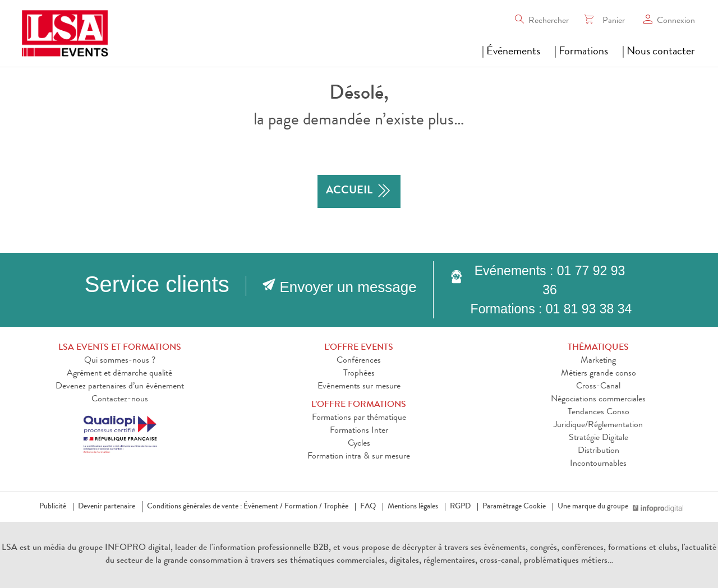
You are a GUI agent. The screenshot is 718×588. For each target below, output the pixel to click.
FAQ (368, 507)
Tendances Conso (599, 413)
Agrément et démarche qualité (119, 374)
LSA (10, 548)
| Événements (511, 52)
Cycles (359, 444)
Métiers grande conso (599, 374)
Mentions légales (413, 507)
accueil (359, 191)
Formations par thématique (359, 418)
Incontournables (598, 464)
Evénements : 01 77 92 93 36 (550, 280)
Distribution (599, 451)
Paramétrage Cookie (514, 507)
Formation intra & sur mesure (359, 457)
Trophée (336, 507)
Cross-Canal (598, 387)
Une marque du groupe (595, 507)
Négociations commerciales (598, 400)
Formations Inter (359, 431)
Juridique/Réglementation (598, 425)
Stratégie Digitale (599, 438)
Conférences (359, 361)
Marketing (598, 361)
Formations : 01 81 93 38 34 (551, 309)
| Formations (581, 52)
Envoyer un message (348, 287)
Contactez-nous (120, 400)
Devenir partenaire (107, 507)
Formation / (303, 507)
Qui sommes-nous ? (120, 361)
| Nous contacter (659, 52)
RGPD (460, 507)
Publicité (53, 507)
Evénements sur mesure (359, 387)
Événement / (263, 507)
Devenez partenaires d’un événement (120, 387)
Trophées (359, 374)
